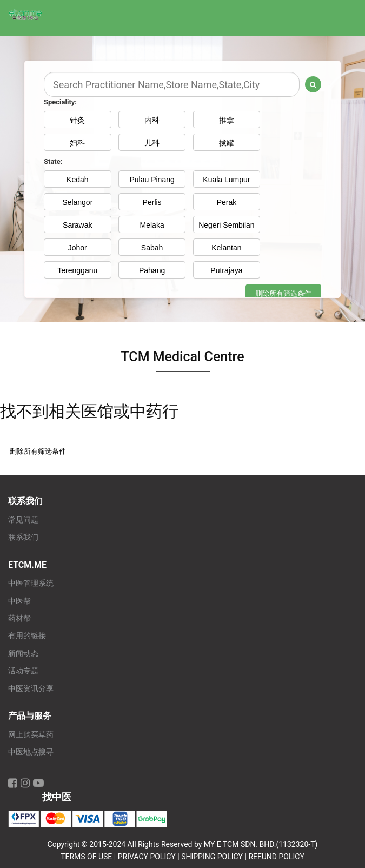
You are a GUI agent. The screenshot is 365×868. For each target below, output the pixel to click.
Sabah (152, 248)
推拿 (227, 120)
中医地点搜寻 (31, 752)
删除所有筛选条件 (283, 293)
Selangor (77, 202)
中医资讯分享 (31, 689)
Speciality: (60, 102)
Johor (78, 248)
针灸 (77, 120)
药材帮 (19, 618)
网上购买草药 (31, 735)
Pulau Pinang (152, 180)
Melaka (152, 225)
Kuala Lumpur (226, 180)
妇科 (77, 143)
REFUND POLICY (276, 857)
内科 (152, 120)
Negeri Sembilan (227, 225)
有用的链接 (27, 636)
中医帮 (19, 601)
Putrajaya (226, 270)
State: (53, 161)
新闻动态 (23, 654)
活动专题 (23, 671)
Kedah (77, 180)
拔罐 (227, 143)
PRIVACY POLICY (147, 857)
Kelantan (226, 248)
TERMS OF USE (86, 857)
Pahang (152, 270)
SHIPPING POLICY (212, 857)
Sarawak (77, 225)
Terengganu (77, 270)
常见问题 (23, 520)
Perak (227, 202)
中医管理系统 (31, 583)
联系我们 (23, 537)
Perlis (152, 202)
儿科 (152, 143)
